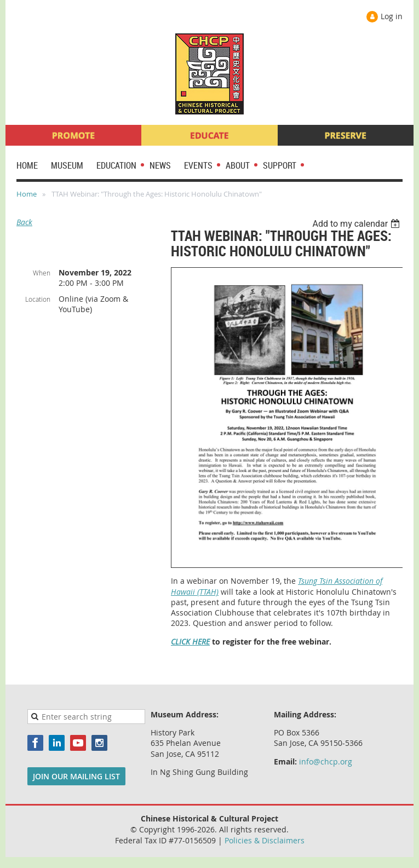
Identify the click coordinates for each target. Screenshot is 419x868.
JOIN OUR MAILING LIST (76, 776)
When (42, 273)
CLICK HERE (190, 642)
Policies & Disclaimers (265, 840)
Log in (392, 16)
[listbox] (357, 224)
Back (24, 222)
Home (27, 194)
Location (38, 299)
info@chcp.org (326, 761)
